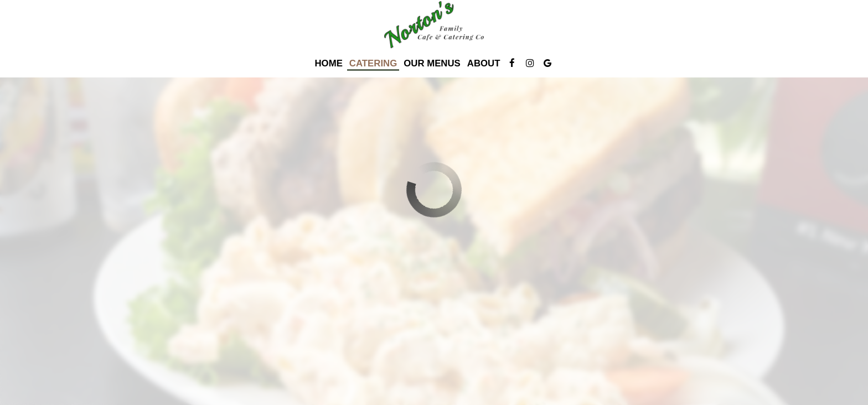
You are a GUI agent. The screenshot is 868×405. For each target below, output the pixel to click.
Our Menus (432, 63)
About (484, 63)
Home (329, 63)
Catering (373, 63)
